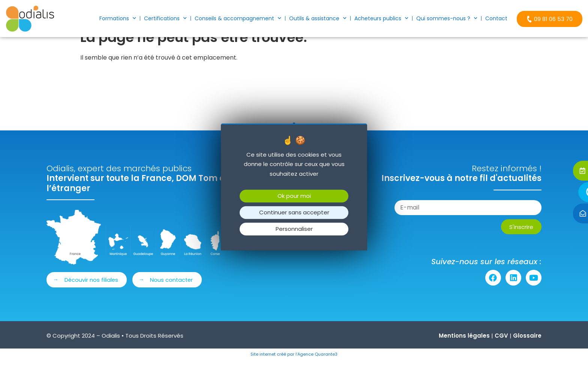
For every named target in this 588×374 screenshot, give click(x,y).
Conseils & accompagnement (238, 18)
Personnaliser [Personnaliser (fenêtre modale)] (294, 229)
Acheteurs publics (381, 18)
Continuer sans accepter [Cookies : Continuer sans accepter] (294, 213)
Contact (496, 18)
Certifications (165, 18)
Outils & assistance (318, 18)
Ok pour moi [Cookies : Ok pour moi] (294, 196)
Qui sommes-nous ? (447, 18)
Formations (118, 18)
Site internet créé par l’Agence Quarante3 (294, 367)
